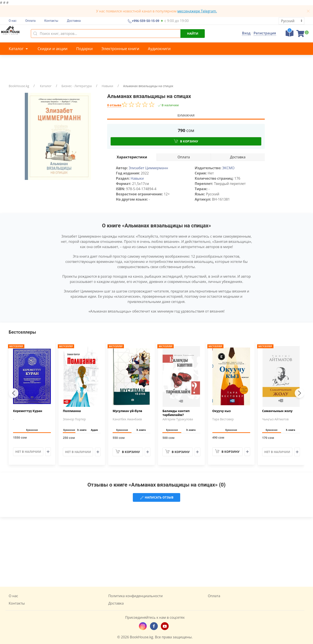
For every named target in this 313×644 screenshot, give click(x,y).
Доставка (74, 21)
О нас (13, 21)
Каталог (19, 49)
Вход (246, 33)
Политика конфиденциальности (135, 596)
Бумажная (186, 115)
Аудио (94, 430)
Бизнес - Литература (77, 86)
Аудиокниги (159, 49)
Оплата (30, 21)
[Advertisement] (156, 552)
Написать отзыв (156, 498)
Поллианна (72, 411)
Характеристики (132, 157)
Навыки (107, 86)
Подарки (84, 49)
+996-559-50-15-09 (145, 21)
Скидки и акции (52, 49)
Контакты (51, 21)
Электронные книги (120, 49)
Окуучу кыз (222, 411)
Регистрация (265, 33)
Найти (193, 33)
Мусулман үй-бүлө (127, 411)
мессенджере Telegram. (197, 11)
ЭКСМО (228, 168)
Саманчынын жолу (277, 411)
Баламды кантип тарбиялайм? (176, 413)
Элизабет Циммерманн (148, 168)
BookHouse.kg (19, 86)
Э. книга (82, 430)
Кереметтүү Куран (28, 411)
